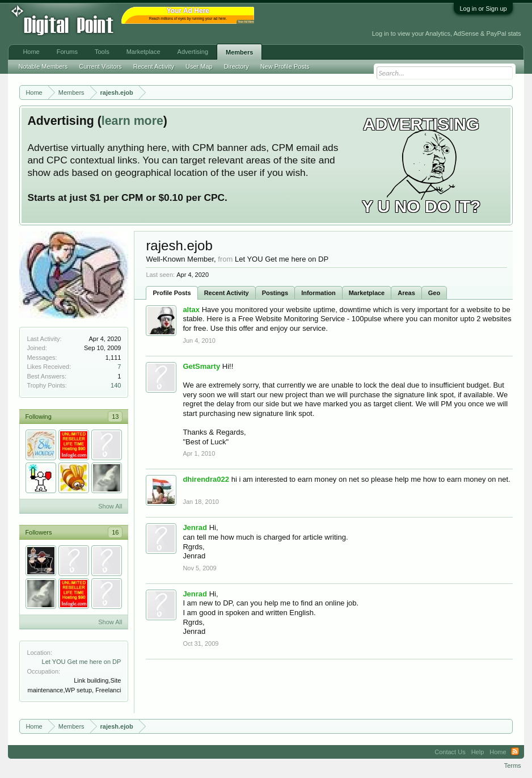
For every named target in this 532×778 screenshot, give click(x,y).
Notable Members (43, 66)
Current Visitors (100, 66)
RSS (515, 752)
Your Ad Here (246, 22)
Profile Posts (172, 293)
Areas (406, 293)
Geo (434, 293)
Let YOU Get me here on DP (82, 662)
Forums (67, 52)
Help (478, 752)
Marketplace (367, 293)
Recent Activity (227, 293)
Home (31, 52)
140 (116, 385)
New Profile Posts (285, 66)
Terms (513, 766)
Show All (110, 506)
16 (115, 532)
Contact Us (450, 752)
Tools (102, 52)
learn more (132, 121)
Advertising (193, 52)
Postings (275, 293)
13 (115, 417)
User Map (199, 66)
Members (239, 52)
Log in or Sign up (483, 9)
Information (318, 293)
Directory (237, 66)
